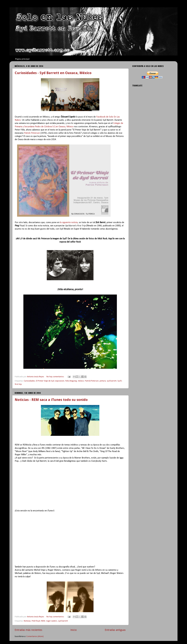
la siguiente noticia (69, 223)
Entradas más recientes (28, 630)
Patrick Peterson (32, 133)
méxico (81, 381)
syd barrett (112, 381)
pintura (103, 381)
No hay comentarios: (56, 377)
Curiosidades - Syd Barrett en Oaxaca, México (53, 73)
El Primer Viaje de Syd (45, 381)
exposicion (60, 381)
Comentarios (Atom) (35, 636)
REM (43, 621)
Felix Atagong (71, 381)
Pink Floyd (36, 621)
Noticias (27, 621)
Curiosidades (29, 381)
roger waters (52, 621)
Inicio (74, 630)
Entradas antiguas (115, 630)
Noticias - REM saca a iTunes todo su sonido (51, 400)
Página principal (22, 59)
